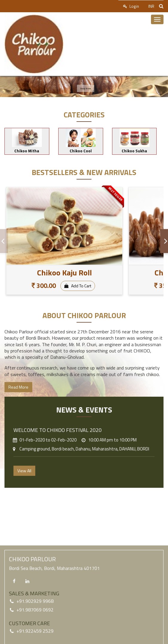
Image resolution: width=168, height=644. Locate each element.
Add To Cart (78, 286)
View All (24, 471)
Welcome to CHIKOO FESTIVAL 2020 (58, 430)
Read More (18, 387)
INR (151, 6)
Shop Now (88, 88)
